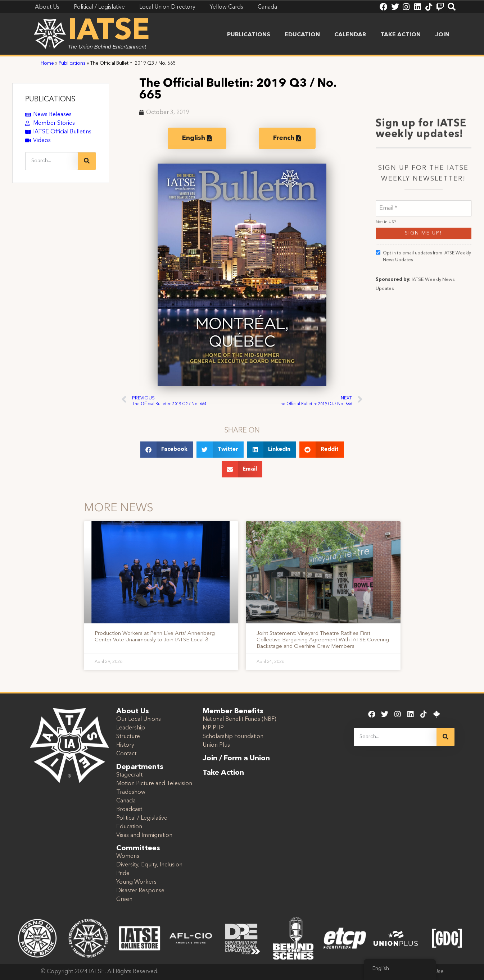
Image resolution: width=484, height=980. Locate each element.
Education (302, 35)
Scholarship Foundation (233, 737)
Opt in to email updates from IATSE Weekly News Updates (423, 326)
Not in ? (386, 292)
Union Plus (216, 745)
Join (442, 35)
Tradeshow (131, 792)
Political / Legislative (142, 818)
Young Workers (136, 882)
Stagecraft (129, 775)
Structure (128, 737)
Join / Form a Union (236, 759)
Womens (128, 856)
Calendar (350, 35)
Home (47, 63)
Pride (123, 874)
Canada (126, 801)
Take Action (401, 35)
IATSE (109, 32)
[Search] (87, 161)
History (125, 745)
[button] (167, 450)
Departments (140, 767)
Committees (138, 848)
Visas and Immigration (144, 835)
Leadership (131, 728)
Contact (126, 754)
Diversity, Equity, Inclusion (149, 865)
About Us (133, 711)
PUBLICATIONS (50, 100)
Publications (249, 35)
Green (124, 899)
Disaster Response (140, 891)
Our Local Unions (139, 719)
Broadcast (129, 810)
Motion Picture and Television (154, 784)
